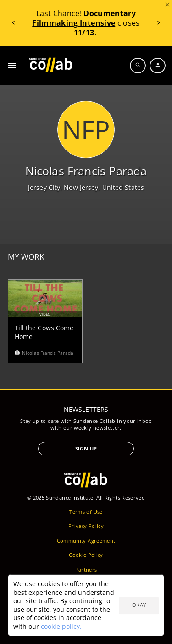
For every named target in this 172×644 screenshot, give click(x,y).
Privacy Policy (86, 526)
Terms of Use (86, 512)
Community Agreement (86, 541)
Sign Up (86, 448)
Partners (86, 569)
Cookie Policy (86, 555)
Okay (139, 605)
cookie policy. (61, 626)
